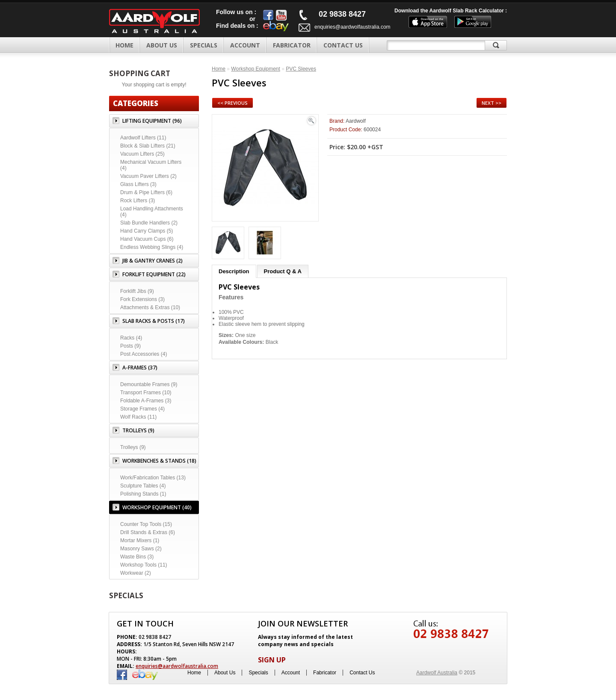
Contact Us (362, 673)
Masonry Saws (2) (141, 549)
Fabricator (325, 673)
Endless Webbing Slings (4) (152, 247)
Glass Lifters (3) (138, 184)
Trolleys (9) (133, 447)
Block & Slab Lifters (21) (148, 146)
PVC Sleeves (301, 69)
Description (234, 271)
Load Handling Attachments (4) (152, 212)
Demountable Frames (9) (149, 384)
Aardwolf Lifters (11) (143, 138)
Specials (258, 673)
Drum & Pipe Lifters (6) (146, 192)
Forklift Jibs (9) (137, 291)
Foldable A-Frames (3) (146, 401)
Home (124, 45)
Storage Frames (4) (142, 409)
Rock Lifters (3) (138, 201)
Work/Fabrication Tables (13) (153, 478)
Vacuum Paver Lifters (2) (148, 176)
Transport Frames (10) (146, 393)
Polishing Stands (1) (143, 494)
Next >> (492, 103)
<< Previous (232, 103)
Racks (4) (131, 338)
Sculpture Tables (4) (143, 486)
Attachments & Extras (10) (150, 307)
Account (291, 673)
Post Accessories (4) (144, 354)
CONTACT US (343, 45)
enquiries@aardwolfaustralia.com (352, 27)
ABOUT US (162, 45)
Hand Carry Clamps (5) (147, 231)
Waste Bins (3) (137, 557)
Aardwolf (356, 121)
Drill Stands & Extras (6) (148, 532)
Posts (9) (130, 346)
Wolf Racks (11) (138, 417)
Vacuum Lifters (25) (142, 154)
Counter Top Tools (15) (146, 524)
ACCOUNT (245, 45)
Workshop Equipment (256, 69)
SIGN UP (272, 660)
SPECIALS (204, 45)
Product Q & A (283, 271)
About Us (225, 673)
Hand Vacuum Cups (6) (147, 239)
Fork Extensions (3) (142, 299)
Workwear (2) (136, 573)
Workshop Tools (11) (144, 565)
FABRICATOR (292, 45)
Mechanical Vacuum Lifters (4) (151, 165)
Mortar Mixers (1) (140, 541)
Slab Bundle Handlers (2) (149, 223)
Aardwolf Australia (437, 673)
